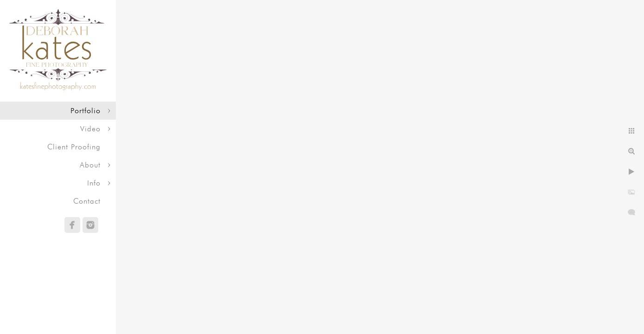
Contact (87, 201)
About (90, 165)
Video (90, 129)
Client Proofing (74, 147)
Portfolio (86, 111)
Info (94, 183)
